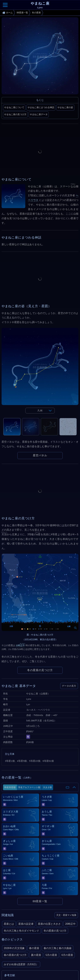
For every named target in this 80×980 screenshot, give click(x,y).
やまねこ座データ (39, 114)
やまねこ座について (14, 107)
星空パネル (40, 455)
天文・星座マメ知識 (66, 915)
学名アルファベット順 (29, 787)
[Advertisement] (40, 152)
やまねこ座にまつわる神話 (41, 107)
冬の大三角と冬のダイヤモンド (22, 931)
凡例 (40, 411)
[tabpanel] (40, 373)
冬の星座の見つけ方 (40, 670)
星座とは (9, 924)
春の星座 (34, 948)
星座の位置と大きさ (49, 924)
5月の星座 (51, 955)
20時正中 (70, 924)
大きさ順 (47, 787)
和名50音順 (10, 787)
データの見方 (69, 686)
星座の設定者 (26, 924)
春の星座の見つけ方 (15, 955)
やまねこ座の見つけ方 (15, 114)
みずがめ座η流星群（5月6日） (21, 964)
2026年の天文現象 (14, 948)
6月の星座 (67, 955)
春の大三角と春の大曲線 (58, 948)
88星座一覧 (40, 901)
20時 (20, 645)
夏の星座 (36, 955)
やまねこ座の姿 (65, 107)
